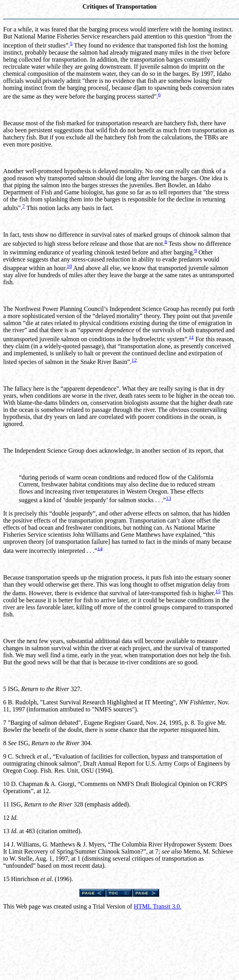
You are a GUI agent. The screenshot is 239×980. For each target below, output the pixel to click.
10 (69, 266)
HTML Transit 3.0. (157, 906)
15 (218, 591)
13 (168, 498)
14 (100, 548)
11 (191, 337)
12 (134, 360)
